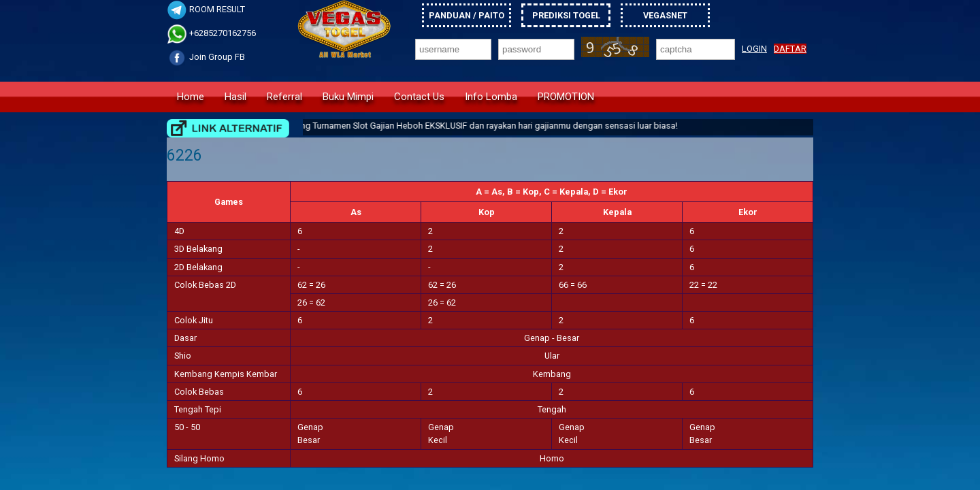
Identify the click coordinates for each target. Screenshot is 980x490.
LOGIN (754, 49)
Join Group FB (206, 57)
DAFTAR (790, 49)
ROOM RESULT (206, 9)
